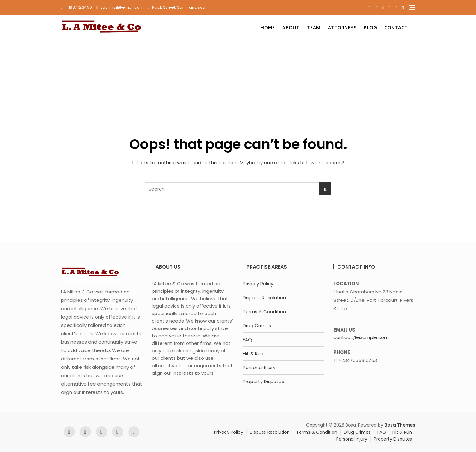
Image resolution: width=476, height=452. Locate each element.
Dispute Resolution (264, 298)
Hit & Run (253, 353)
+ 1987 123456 (77, 7)
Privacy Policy (258, 284)
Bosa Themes (400, 425)
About (291, 27)
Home (268, 27)
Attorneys (342, 27)
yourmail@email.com (120, 7)
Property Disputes (263, 381)
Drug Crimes (257, 325)
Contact (396, 27)
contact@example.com (361, 337)
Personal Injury (259, 367)
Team (314, 27)
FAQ (247, 339)
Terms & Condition (264, 312)
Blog (370, 27)
